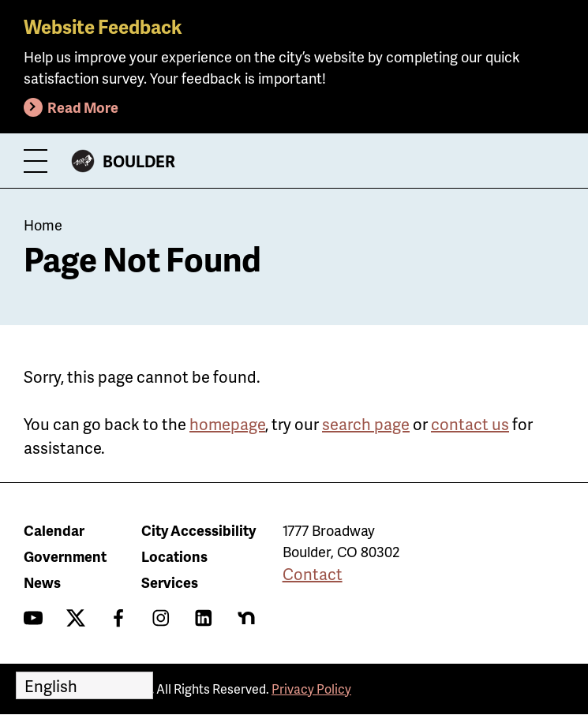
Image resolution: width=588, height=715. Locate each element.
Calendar (54, 530)
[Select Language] (84, 685)
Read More (83, 107)
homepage (227, 424)
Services (170, 582)
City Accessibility (198, 530)
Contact (313, 574)
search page (366, 424)
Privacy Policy (311, 689)
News (42, 582)
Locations (174, 556)
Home (43, 225)
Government (65, 556)
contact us (470, 424)
